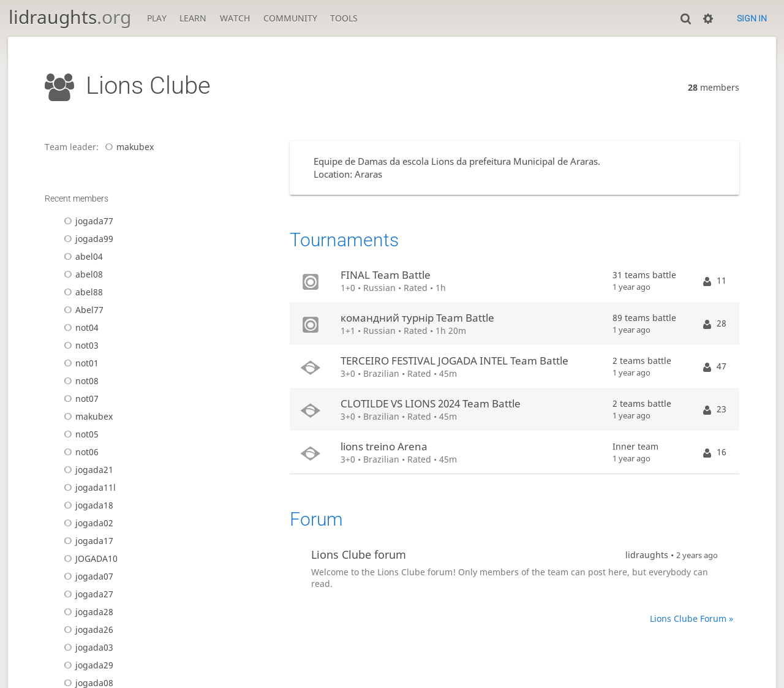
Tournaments (344, 240)
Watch (235, 18)
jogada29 (87, 665)
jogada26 (87, 629)
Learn (193, 18)
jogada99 (87, 239)
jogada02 (87, 523)
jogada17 (87, 541)
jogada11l (88, 487)
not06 (79, 452)
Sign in (752, 18)
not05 (79, 434)
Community (290, 18)
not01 (79, 363)
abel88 (81, 292)
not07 (79, 399)
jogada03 (87, 647)
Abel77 (82, 310)
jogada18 (87, 505)
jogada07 (87, 576)
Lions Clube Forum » (692, 618)
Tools (344, 18)
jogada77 (87, 221)
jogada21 (87, 470)
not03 (79, 345)
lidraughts (70, 17)
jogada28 (87, 612)
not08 (79, 381)
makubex (127, 147)
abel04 (81, 256)
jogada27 (87, 594)
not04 (79, 327)
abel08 (81, 274)
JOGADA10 (89, 558)
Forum (316, 519)
